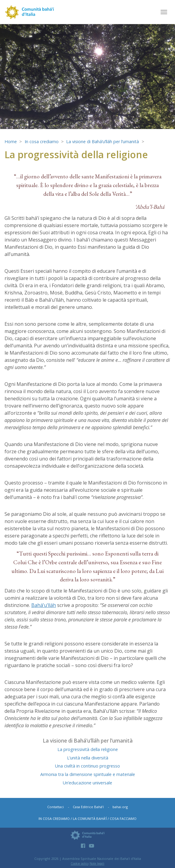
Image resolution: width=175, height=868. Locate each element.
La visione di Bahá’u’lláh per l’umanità (103, 142)
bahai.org (120, 807)
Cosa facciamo (123, 819)
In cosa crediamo (42, 142)
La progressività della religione (88, 749)
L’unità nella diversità (88, 758)
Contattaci (55, 807)
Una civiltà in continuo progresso (87, 766)
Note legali (97, 863)
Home (11, 142)
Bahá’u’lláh (44, 605)
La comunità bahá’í (90, 819)
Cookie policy (80, 863)
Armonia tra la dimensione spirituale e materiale (88, 774)
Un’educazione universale (87, 783)
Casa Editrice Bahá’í (88, 807)
